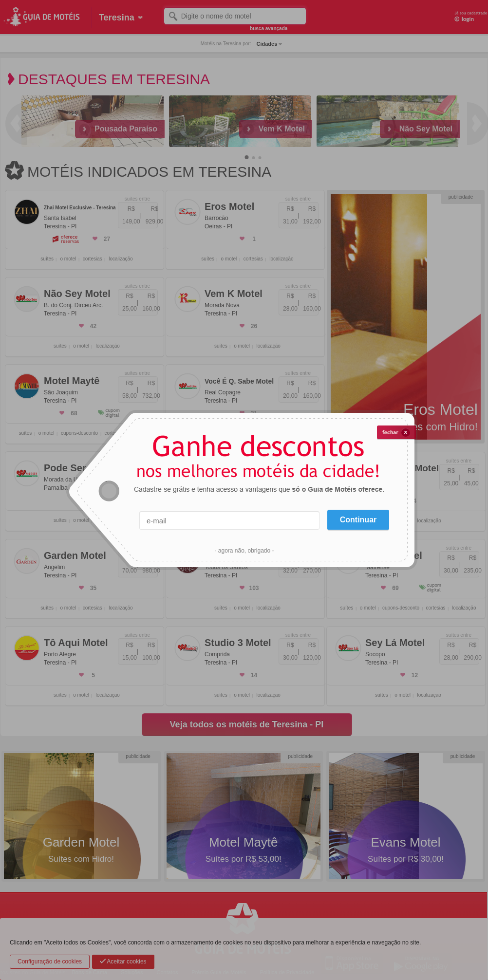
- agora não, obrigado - (244, 551)
